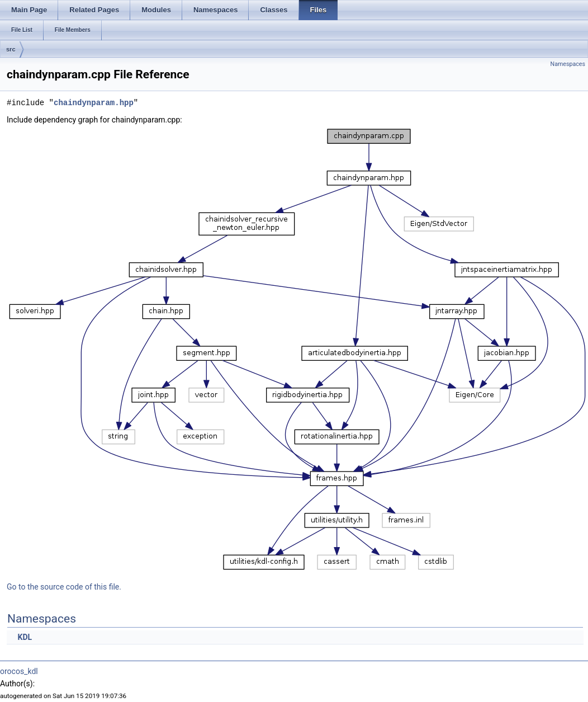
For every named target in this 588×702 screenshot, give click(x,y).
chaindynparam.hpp (94, 103)
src (11, 49)
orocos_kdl (19, 671)
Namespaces (568, 64)
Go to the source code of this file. (64, 587)
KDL (25, 637)
